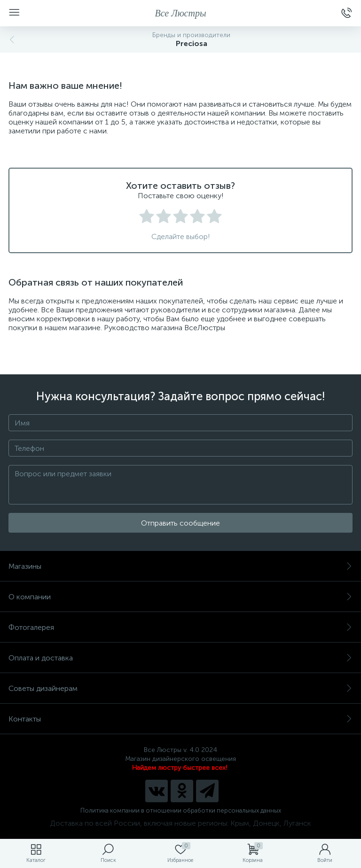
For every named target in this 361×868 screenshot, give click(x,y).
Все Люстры (181, 13)
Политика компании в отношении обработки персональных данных (181, 810)
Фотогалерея (180, 627)
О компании (180, 597)
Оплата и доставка (180, 658)
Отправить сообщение (180, 523)
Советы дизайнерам (180, 688)
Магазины (180, 566)
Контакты (180, 719)
